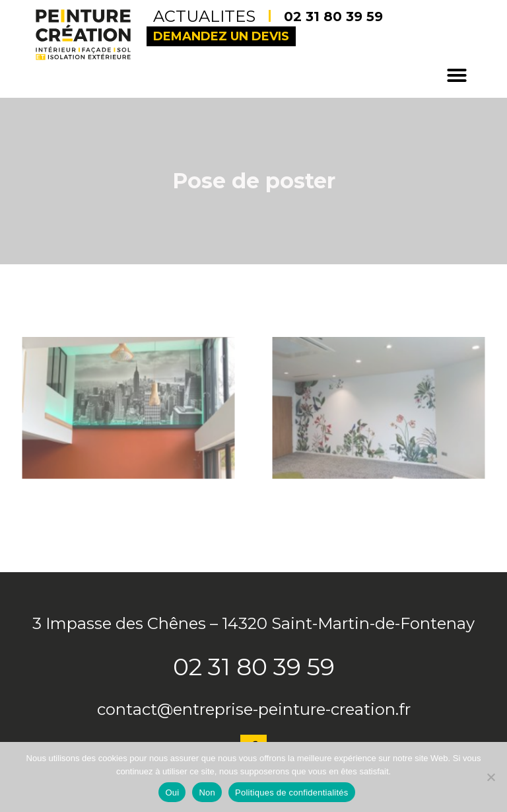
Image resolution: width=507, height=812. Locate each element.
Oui (172, 793)
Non (207, 793)
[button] (457, 75)
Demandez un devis (221, 36)
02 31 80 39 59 (333, 17)
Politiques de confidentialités (292, 793)
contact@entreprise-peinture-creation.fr (254, 709)
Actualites (212, 16)
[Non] (490, 777)
